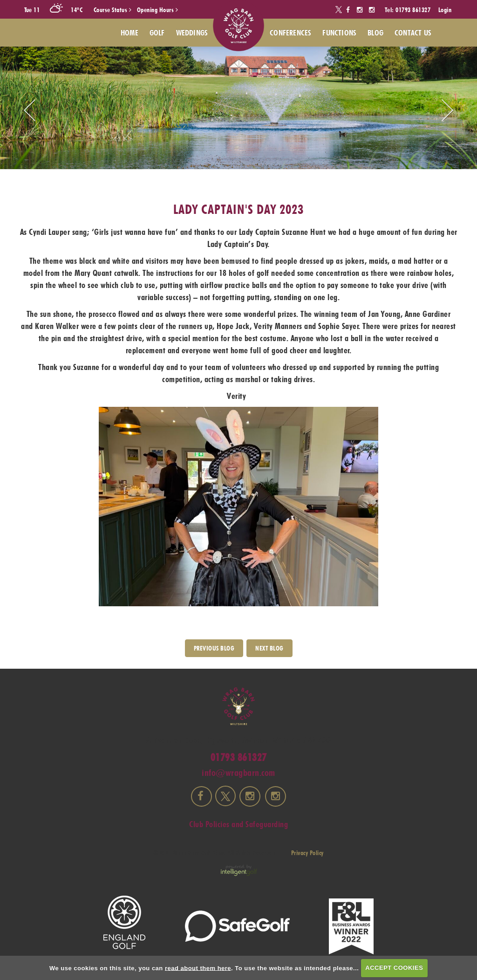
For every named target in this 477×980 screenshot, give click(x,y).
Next (447, 110)
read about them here (198, 968)
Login (445, 10)
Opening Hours (158, 10)
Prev (30, 110)
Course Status (113, 10)
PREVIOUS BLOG (214, 648)
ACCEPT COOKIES (394, 968)
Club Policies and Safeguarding (238, 824)
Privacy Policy (307, 853)
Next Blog (269, 648)
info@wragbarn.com (238, 773)
